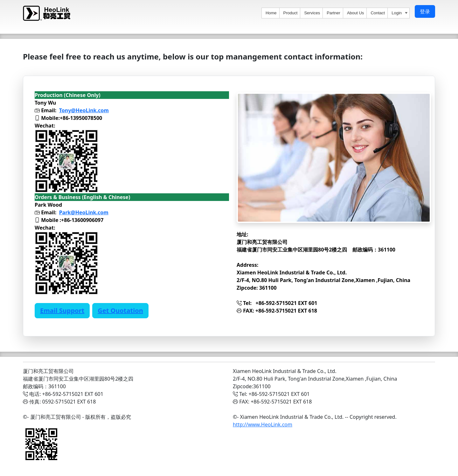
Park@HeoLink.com (84, 212)
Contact (378, 13)
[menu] (336, 13)
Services (312, 13)
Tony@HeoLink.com (84, 110)
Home (271, 13)
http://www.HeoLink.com (263, 424)
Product (291, 13)
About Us (355, 13)
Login (400, 14)
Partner (333, 13)
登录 (425, 11)
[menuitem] (271, 13)
